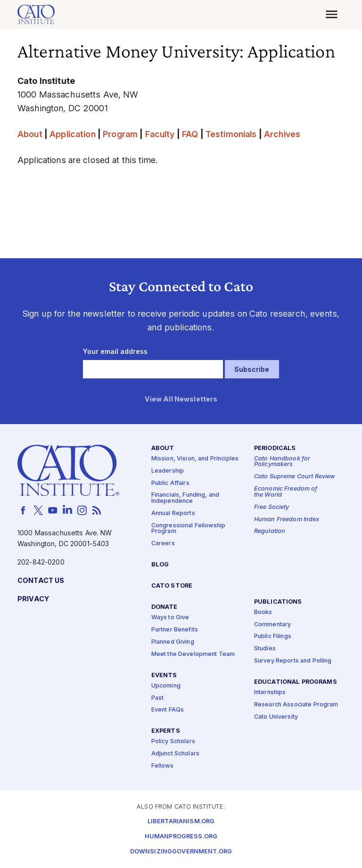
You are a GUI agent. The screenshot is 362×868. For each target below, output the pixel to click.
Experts (166, 731)
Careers (163, 544)
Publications (278, 602)
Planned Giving (173, 642)
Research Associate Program (296, 705)
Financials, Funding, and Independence (185, 498)
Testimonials (231, 134)
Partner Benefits (175, 630)
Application (73, 134)
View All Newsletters (181, 399)
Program (120, 134)
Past (158, 698)
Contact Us (41, 581)
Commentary (272, 624)
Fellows (162, 766)
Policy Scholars (173, 741)
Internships (270, 692)
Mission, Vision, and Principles (195, 459)
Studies (265, 649)
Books (263, 612)
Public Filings (273, 636)
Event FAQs (168, 710)
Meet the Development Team (193, 654)
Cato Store (172, 586)
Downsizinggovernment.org (181, 851)
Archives (282, 134)
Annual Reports (173, 513)
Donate (165, 607)
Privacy (33, 599)
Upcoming (166, 686)
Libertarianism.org (181, 821)
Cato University (276, 717)
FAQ (190, 134)
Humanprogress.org (181, 836)
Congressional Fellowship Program (188, 529)
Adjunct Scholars (175, 754)
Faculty (160, 134)
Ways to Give (170, 618)
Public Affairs (170, 483)
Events (164, 675)
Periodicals (275, 448)
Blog (160, 565)
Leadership (168, 471)
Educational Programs (296, 682)
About (30, 134)
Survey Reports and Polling (293, 661)
